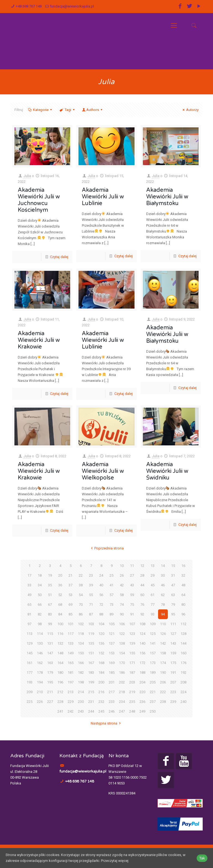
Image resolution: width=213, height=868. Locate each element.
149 (71, 653)
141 (153, 643)
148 (60, 653)
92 (142, 614)
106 (122, 624)
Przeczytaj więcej (115, 861)
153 (112, 653)
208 (183, 682)
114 (40, 634)
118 (81, 634)
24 (101, 575)
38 (81, 585)
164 (60, 663)
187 (132, 673)
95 (173, 614)
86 (81, 614)
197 (71, 682)
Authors (93, 110)
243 (81, 711)
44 (142, 585)
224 (183, 692)
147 (50, 653)
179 (50, 673)
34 (40, 585)
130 (40, 643)
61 (153, 595)
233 (112, 702)
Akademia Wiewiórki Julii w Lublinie (103, 197)
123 (132, 634)
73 (111, 605)
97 (29, 624)
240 (183, 702)
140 (142, 643)
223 (173, 692)
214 (81, 692)
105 (112, 624)
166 (81, 663)
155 (132, 653)
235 (132, 702)
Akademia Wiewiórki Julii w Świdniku (167, 471)
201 (112, 682)
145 (30, 653)
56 (101, 595)
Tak (202, 858)
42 (122, 585)
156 (142, 653)
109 (153, 624)
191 (173, 673)
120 (101, 634)
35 (50, 585)
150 (81, 653)
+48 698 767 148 (29, 6)
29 (153, 575)
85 (70, 614)
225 (30, 702)
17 (29, 575)
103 (91, 624)
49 (29, 595)
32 (183, 575)
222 (163, 692)
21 (70, 575)
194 (40, 682)
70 (81, 605)
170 (122, 663)
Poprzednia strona (106, 548)
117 (71, 634)
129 (30, 643)
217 (112, 692)
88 (101, 614)
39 (91, 585)
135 (91, 643)
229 (71, 702)
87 (91, 614)
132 (60, 643)
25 (111, 575)
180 (60, 673)
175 (173, 663)
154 (122, 653)
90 (122, 614)
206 (163, 682)
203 (132, 682)
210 (40, 692)
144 (183, 643)
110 (163, 624)
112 (183, 624)
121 (112, 634)
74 (122, 605)
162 (40, 663)
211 (50, 692)
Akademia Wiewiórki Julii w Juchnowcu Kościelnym (39, 200)
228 (60, 702)
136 (101, 643)
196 (60, 682)
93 (153, 614)
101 (71, 624)
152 (101, 653)
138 (122, 643)
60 (142, 595)
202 (122, 682)
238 (163, 702)
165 (71, 663)
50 (40, 595)
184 (101, 673)
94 (163, 614)
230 (81, 702)
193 (30, 682)
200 (101, 682)
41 (111, 585)
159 (173, 653)
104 (101, 624)
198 (81, 682)
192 (183, 673)
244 (91, 711)
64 (183, 595)
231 (91, 702)
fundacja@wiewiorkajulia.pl (72, 6)
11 (132, 566)
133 (71, 643)
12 (142, 566)
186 (122, 673)
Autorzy (190, 110)
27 (132, 575)
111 (173, 624)
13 (153, 566)
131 (50, 643)
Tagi (67, 110)
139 (132, 643)
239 (173, 702)
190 (163, 673)
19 (50, 575)
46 (163, 585)
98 (40, 624)
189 (153, 673)
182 (81, 673)
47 (173, 585)
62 (163, 595)
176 (183, 663)
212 (60, 692)
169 (112, 663)
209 (30, 692)
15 (173, 566)
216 (101, 692)
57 (111, 595)
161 (30, 663)
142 (163, 643)
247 (122, 711)
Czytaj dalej (59, 257)
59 (132, 595)
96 (183, 614)
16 (183, 566)
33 (29, 585)
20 (60, 575)
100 (60, 624)
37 (70, 585)
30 (163, 575)
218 (122, 692)
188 (142, 673)
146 (40, 653)
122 (122, 634)
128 (183, 634)
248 (132, 711)
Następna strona (106, 723)
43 (132, 585)
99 (50, 624)
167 (91, 663)
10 (122, 566)
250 (153, 711)
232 (101, 702)
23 (91, 575)
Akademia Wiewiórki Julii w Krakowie (39, 340)
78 (163, 605)
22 (81, 575)
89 (111, 614)
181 (71, 673)
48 (183, 585)
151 (91, 653)
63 (173, 595)
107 (132, 624)
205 (153, 682)
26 (122, 575)
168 (101, 663)
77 (153, 605)
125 (153, 634)
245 (101, 711)
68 (60, 605)
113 (30, 634)
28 (142, 575)
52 (60, 595)
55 (91, 595)
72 (101, 605)
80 (183, 605)
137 (112, 643)
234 (122, 702)
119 (91, 634)
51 (50, 595)
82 (40, 614)
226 (40, 702)
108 (142, 624)
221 (153, 692)
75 (132, 605)
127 (173, 634)
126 (163, 634)
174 (163, 663)
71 (91, 605)
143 (173, 643)
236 (142, 702)
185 (112, 673)
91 (132, 614)
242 (71, 711)
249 (142, 711)
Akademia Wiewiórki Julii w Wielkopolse (103, 471)
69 (70, 605)
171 (132, 663)
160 (183, 653)
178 (40, 673)
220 (142, 692)
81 (29, 614)
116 (60, 634)
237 (153, 702)
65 (29, 605)
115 (50, 634)
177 (30, 673)
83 (50, 614)
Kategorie (40, 110)
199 (91, 682)
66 (40, 605)
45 (153, 585)
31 (173, 575)
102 (81, 624)
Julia (27, 176)
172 (142, 663)
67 (50, 605)
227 (50, 702)
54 (81, 595)
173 (153, 663)
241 (60, 711)
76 (142, 605)
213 (71, 692)
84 (60, 614)
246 (112, 711)
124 (142, 634)
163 (50, 663)
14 (163, 566)
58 (122, 595)
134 (81, 643)
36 (60, 585)
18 (40, 575)
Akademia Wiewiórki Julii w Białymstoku (167, 197)
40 (101, 585)
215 (91, 692)
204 (142, 682)
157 (153, 653)
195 (50, 682)
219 (132, 692)
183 (91, 673)
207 (173, 682)
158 (163, 653)
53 (70, 595)
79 (173, 605)
